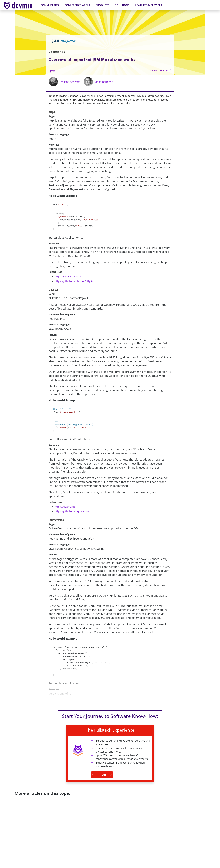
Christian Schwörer (70, 82)
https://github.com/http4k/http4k (74, 281)
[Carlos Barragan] (89, 82)
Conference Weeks (77, 5)
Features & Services (149, 5)
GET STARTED (102, 775)
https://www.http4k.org (68, 276)
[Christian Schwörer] (54, 82)
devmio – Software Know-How (20, 5)
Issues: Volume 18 (160, 70)
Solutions (122, 5)
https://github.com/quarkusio (72, 511)
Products (103, 5)
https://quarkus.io (65, 507)
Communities (50, 5)
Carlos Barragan (103, 82)
